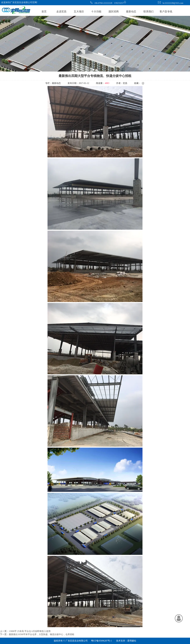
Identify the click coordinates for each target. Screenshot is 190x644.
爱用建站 (132, 641)
